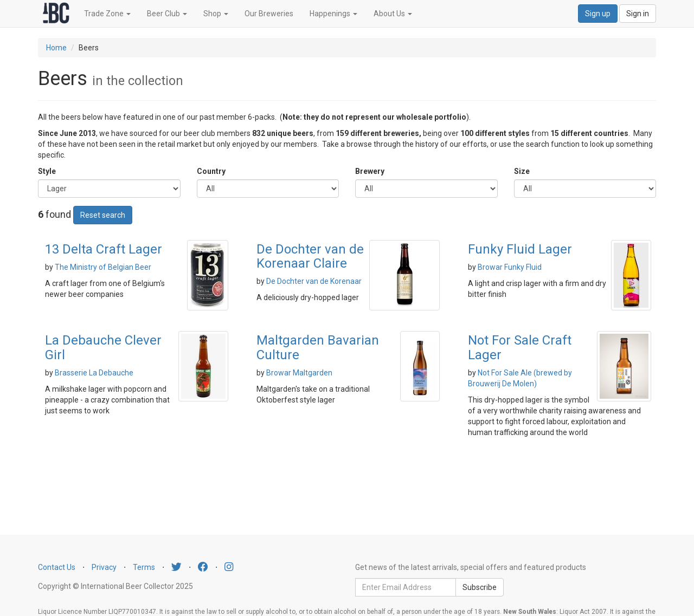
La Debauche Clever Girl (103, 347)
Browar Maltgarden (299, 373)
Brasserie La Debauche (94, 373)
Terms (144, 567)
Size (522, 171)
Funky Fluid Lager (520, 249)
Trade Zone (107, 14)
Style (47, 171)
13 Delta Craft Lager (104, 249)
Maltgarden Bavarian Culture (318, 347)
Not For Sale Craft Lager (520, 347)
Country (211, 171)
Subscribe (480, 587)
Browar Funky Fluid (510, 267)
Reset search (103, 215)
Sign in (638, 14)
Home (56, 48)
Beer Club (167, 14)
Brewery (370, 171)
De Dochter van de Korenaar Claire (310, 256)
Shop (216, 14)
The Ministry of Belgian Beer (103, 267)
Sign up (598, 14)
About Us (393, 14)
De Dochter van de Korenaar (314, 281)
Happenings (333, 14)
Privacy (104, 567)
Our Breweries (269, 14)
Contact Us (57, 567)
